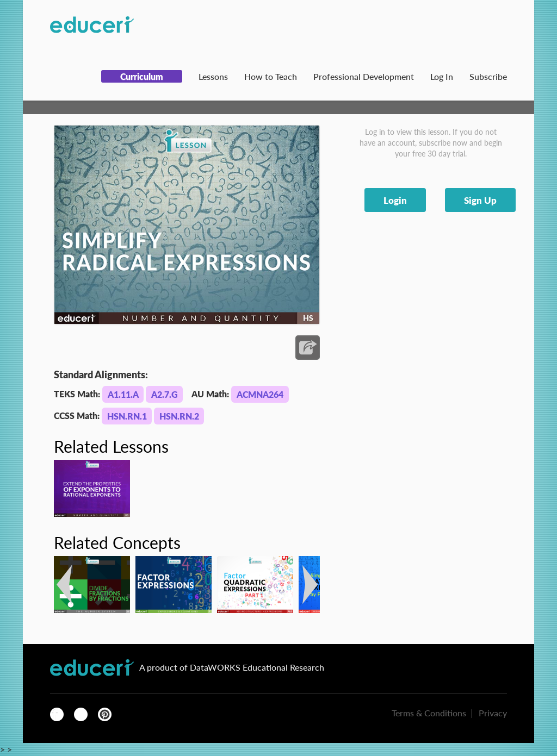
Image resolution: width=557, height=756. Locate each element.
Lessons (213, 76)
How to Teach (271, 76)
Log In (442, 76)
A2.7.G (165, 394)
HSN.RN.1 (127, 416)
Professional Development (364, 76)
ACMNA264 (260, 394)
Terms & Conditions (429, 713)
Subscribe (488, 76)
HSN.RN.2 (179, 416)
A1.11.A (123, 394)
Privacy (493, 713)
